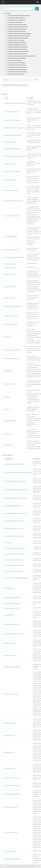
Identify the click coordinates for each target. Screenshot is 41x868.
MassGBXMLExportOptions (12, 358)
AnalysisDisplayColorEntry (12, 112)
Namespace (6, 80)
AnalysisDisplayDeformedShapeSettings (15, 128)
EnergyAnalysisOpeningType (12, 603)
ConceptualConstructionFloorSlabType (15, 548)
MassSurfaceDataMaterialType (13, 794)
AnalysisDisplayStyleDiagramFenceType (15, 481)
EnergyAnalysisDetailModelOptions (14, 257)
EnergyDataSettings (10, 287)
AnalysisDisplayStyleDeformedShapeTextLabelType (18, 473)
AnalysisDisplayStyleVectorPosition (14, 529)
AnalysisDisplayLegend (11, 142)
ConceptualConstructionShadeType (14, 566)
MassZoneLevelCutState (11, 833)
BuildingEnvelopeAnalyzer (12, 190)
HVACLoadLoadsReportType (12, 785)
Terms (29, 866)
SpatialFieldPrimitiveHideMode (13, 859)
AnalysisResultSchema (11, 180)
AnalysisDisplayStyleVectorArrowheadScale (16, 513)
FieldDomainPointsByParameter (13, 307)
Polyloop (7, 409)
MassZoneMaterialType (11, 851)
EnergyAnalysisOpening (11, 264)
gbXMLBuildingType (10, 643)
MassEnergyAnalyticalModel (12, 350)
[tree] (20, 44)
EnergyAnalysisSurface (11, 274)
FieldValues (8, 337)
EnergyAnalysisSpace (10, 268)
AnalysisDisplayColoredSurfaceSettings (15, 103)
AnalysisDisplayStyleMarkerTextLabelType (16, 498)
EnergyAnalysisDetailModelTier (13, 598)
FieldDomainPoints (10, 298)
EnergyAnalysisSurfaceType (12, 608)
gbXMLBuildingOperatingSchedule (14, 634)
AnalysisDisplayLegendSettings (13, 149)
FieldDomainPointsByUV (11, 316)
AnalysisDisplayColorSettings (12, 120)
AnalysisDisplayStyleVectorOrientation (15, 521)
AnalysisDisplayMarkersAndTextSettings (15, 156)
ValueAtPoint (8, 434)
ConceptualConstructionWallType (14, 571)
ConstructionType (9, 588)
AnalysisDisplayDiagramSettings (13, 135)
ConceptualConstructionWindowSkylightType (17, 578)
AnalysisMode (8, 543)
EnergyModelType (10, 615)
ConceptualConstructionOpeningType (15, 554)
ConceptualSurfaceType (11, 237)
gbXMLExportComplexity (11, 694)
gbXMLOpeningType (10, 723)
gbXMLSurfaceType (10, 768)
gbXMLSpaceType (9, 752)
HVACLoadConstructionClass (12, 778)
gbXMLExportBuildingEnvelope (13, 667)
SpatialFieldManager (10, 421)
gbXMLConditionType (10, 656)
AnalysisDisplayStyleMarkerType (13, 506)
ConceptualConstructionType (13, 216)
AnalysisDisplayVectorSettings (13, 171)
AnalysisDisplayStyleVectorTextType (14, 536)
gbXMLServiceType (10, 735)
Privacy (33, 866)
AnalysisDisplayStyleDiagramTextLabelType (16, 490)
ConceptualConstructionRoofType (14, 560)
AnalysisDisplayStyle (10, 164)
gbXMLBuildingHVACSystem (12, 624)
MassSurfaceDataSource (11, 807)
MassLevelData (9, 371)
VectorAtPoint (8, 445)
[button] (5, 16)
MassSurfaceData (9, 384)
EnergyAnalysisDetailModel (12, 250)
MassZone (8, 397)
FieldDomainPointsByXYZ (11, 325)
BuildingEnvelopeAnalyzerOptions (14, 201)
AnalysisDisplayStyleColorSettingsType (15, 464)
